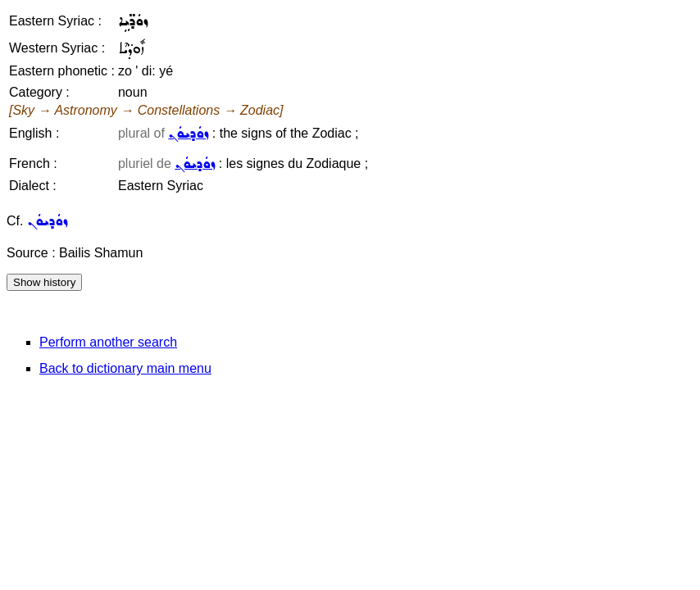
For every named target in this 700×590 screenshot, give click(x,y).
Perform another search (108, 342)
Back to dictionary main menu (125, 368)
